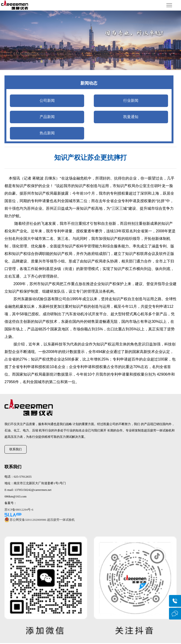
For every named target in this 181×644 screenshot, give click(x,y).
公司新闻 (47, 100)
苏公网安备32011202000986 (28, 520)
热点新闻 (47, 133)
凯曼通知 (131, 117)
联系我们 (16, 449)
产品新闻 (47, 117)
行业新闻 (131, 100)
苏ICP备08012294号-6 (19, 510)
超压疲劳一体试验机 (61, 520)
